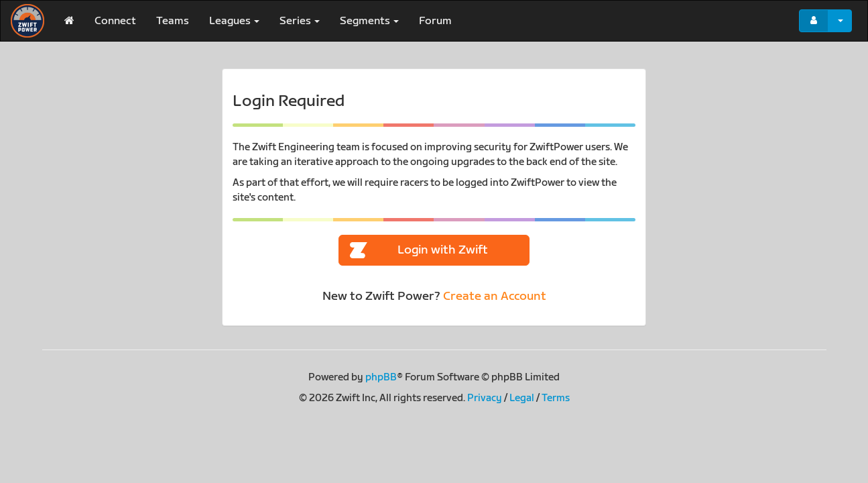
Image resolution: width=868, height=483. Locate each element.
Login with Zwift (419, 251)
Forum (435, 21)
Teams (173, 21)
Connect (115, 21)
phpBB (381, 377)
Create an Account (495, 296)
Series (300, 21)
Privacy (485, 398)
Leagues (234, 21)
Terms (556, 398)
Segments (369, 21)
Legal (522, 398)
